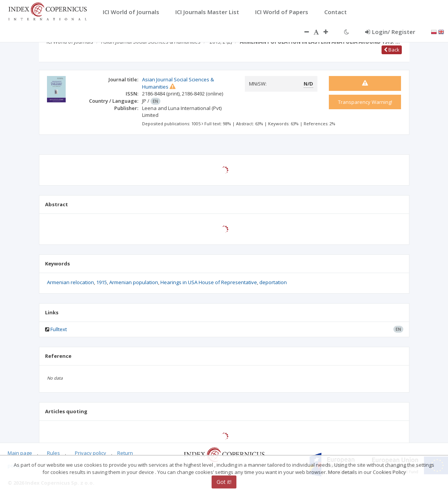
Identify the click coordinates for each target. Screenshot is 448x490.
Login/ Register (390, 32)
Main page (20, 453)
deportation (273, 282)
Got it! (224, 482)
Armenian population (134, 282)
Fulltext (59, 329)
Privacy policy (91, 453)
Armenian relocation (70, 282)
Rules (53, 453)
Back (392, 50)
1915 (102, 282)
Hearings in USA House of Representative (209, 282)
